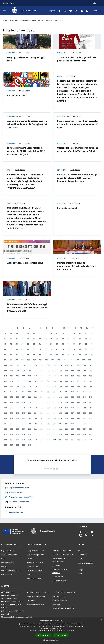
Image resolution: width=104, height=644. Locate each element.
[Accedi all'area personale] (95, 3)
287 (72, 424)
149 (54, 376)
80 (5, 354)
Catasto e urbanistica (35, 571)
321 (5, 440)
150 (60, 376)
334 (85, 440)
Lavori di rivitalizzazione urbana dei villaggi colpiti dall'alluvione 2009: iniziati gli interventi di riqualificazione (77, 178)
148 (48, 376)
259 (85, 413)
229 (85, 402)
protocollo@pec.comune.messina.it (18, 617)
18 (17, 333)
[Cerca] (99, 11)
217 (11, 402)
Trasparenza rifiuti (59, 596)
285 (60, 424)
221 (36, 402)
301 (66, 429)
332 (73, 440)
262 (11, 418)
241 (66, 408)
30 (86, 333)
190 (30, 392)
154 (85, 376)
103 (47, 360)
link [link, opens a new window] (73, 631)
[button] (52, 640)
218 (18, 402)
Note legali (57, 604)
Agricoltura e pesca (60, 581)
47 (92, 339)
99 (22, 360)
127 (11, 370)
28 (74, 333)
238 (48, 408)
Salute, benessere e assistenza (60, 571)
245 (91, 408)
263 (18, 418)
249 (24, 413)
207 (42, 397)
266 (36, 418)
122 (72, 365)
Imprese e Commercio (35, 563)
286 (66, 424)
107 (71, 360)
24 (51, 333)
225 (60, 402)
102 (41, 360)
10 (64, 328)
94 (86, 354)
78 (86, 349)
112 (11, 365)
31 (92, 333)
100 (28, 360)
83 (22, 354)
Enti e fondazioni (8, 563)
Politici (4, 567)
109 (83, 360)
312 (42, 434)
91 (69, 354)
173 (18, 386)
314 (54, 434)
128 (18, 370)
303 (78, 429)
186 (5, 392)
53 (34, 344)
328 (48, 440)
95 (92, 354)
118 (48, 365)
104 (53, 360)
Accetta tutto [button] (43, 635)
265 (30, 418)
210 (60, 397)
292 (11, 429)
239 (54, 408)
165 (60, 381)
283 (48, 424)
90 (63, 354)
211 (66, 397)
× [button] (102, 620)
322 (11, 440)
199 (85, 392)
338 (18, 445)
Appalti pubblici (33, 567)
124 (85, 365)
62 (86, 344)
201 (5, 397)
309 (24, 434)
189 (24, 392)
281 (36, 424)
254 (54, 413)
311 (36, 434)
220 (30, 402)
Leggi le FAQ (32, 600)
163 (48, 381)
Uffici (3, 559)
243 (78, 408)
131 (36, 370)
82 (17, 354)
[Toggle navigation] (4, 10)
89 (57, 354)
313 (48, 434)
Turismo (30, 575)
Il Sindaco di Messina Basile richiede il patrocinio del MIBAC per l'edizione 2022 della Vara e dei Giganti (26, 151)
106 (65, 360)
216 (5, 402)
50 (17, 344)
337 (11, 445)
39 (46, 339)
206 (36, 397)
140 (91, 370)
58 (63, 344)
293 (18, 429)
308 (18, 434)
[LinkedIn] (81, 11)
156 (5, 381)
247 (11, 413)
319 (85, 434)
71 (46, 349)
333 (79, 440)
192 (42, 392)
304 (85, 429)
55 (46, 344)
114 (24, 365)
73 (57, 349)
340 (30, 445)
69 (34, 349)
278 (18, 424)
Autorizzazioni (58, 577)
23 (46, 333)
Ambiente (56, 566)
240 (60, 408)
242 (72, 408)
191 (36, 392)
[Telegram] (86, 11)
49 (11, 344)
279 (24, 424)
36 (28, 339)
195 (60, 392)
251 (36, 413)
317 (72, 434)
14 (87, 328)
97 (11, 360)
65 (11, 349)
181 (66, 386)
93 (80, 354)
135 (60, 370)
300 (60, 429)
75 (69, 349)
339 (24, 445)
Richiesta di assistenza (35, 604)
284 (54, 424)
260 (91, 413)
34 (17, 339)
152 (72, 376)
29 (80, 333)
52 (28, 344)
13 (81, 328)
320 (91, 434)
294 (24, 429)
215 (91, 397)
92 (74, 354)
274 (85, 418)
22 (40, 333)
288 (78, 424)
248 (18, 413)
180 (60, 386)
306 (5, 434)
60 (74, 344)
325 (30, 440)
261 (5, 418)
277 (11, 424)
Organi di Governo (8, 551)
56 (51, 344)
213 (78, 397)
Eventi (80, 574)
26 (63, 333)
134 (54, 370)
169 (85, 381)
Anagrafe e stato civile (35, 551)
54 (40, 344)
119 (54, 365)
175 (30, 386)
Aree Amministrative (9, 555)
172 (11, 386)
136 (66, 370)
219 (24, 402)
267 (42, 418)
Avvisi (59, 76)
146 (36, 376)
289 (85, 424)
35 (22, 339)
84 (28, 354)
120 (60, 365)
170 (91, 381)
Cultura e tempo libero (35, 555)
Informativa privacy (60, 600)
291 (5, 429)
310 (30, 434)
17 (11, 333)
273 (78, 418)
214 (85, 397)
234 (24, 408)
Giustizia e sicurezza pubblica (63, 554)
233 (18, 408)
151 (66, 376)
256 (66, 413)
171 (5, 386)
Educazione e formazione (62, 550)
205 (30, 397)
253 (48, 413)
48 (5, 344)
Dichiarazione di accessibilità (63, 608)
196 (66, 392)
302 (72, 429)
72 (51, 349)
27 (69, 333)
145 (30, 376)
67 (22, 349)
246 (5, 413)
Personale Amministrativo (11, 571)
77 (80, 349)
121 (66, 365)
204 (24, 397)
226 (66, 402)
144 (24, 376)
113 (18, 365)
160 (30, 381)
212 (72, 397)
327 (42, 440)
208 (48, 397)
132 (42, 370)
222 (42, 402)
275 (91, 418)
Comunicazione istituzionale (32, 20)
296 (36, 429)
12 (75, 328)
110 (89, 360)
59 (69, 344)
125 (91, 365)
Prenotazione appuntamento (38, 592)
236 (36, 408)
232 (11, 408)
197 (72, 392)
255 (60, 413)
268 (48, 418)
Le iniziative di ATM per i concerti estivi (25, 263)
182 (72, 386)
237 (42, 408)
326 (36, 440)
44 (74, 339)
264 (24, 418)
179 (54, 386)
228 (78, 402)
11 (70, 328)
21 (34, 333)
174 (24, 386)
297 (42, 429)
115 (30, 365)
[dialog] (52, 631)
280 (30, 424)
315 (60, 434)
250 (30, 413)
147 (42, 376)
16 (5, 333)
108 (77, 360)
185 (91, 386)
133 (48, 370)
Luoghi (81, 570)
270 (60, 418)
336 (5, 445)
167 (72, 381)
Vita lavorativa (32, 559)
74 (63, 349)
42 (63, 339)
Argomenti (14, 20)
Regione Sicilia (9, 3)
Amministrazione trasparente (64, 592)
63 (92, 344)
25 (57, 333)
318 (78, 434)
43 (69, 339)
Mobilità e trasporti (34, 578)
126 (5, 370)
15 (93, 328)
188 (18, 392)
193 (48, 392)
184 (85, 386)
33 (11, 339)
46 (86, 339)
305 (91, 429)
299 (54, 429)
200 (91, 392)
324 (24, 440)
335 (91, 440)
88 (51, 354)
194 (54, 392)
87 (46, 354)
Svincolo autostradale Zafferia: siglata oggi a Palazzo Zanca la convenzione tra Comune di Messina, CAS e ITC (27, 308)
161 (36, 381)
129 (24, 370)
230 (91, 402)
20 (28, 333)
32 (5, 339)
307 (11, 434)
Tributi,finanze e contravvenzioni (59, 560)
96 (5, 360)
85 (34, 354)
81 (11, 354)
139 (85, 370)
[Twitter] (64, 11)
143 (18, 376)
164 (54, 381)
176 (36, 386)
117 (42, 365)
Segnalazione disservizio (36, 596)
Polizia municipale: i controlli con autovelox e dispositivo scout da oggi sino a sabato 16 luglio (78, 124)
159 (24, 381)
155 (91, 376)
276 (5, 424)
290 (91, 424)
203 (18, 397)
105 (59, 360)
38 (40, 339)
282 (42, 424)
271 (66, 418)
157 (11, 381)
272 (72, 418)
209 (54, 397)
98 (17, 360)
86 (40, 354)
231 (5, 408)
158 (18, 381)
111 (5, 365)
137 (72, 370)
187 (11, 392)
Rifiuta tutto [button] (61, 635)
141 (5, 376)
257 (72, 413)
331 (67, 440)
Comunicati (11, 53)
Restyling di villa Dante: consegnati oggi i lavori (26, 59)
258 (78, 413)
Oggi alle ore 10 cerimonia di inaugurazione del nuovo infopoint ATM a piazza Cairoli (78, 149)
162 (42, 381)
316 (66, 434)
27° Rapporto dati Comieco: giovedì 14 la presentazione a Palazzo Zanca (77, 59)
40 (51, 339)
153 (78, 376)
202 (11, 397)
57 (57, 344)
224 (54, 402)
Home (5, 20)
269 (54, 418)
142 (11, 376)
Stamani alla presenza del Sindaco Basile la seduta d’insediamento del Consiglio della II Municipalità (27, 124)
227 (72, 402)
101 (35, 360)
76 (74, 349)
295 (30, 429)
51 (22, 344)
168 (78, 381)
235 (30, 408)
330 (60, 440)
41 (57, 339)
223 (48, 402)
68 (28, 349)
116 (36, 365)
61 (80, 344)
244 (85, 408)
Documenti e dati (8, 575)
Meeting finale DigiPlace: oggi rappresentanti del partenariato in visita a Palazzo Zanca (77, 266)
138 (78, 370)
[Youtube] (70, 11)
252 (42, 413)
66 (17, 349)
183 (78, 386)
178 (48, 386)
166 (66, 381)
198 (78, 392)
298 (48, 429)
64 (5, 349)
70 (40, 349)
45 (80, 339)
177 (42, 386)
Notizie (81, 551)
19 (22, 333)
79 (92, 349)
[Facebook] (59, 11)
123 (78, 365)
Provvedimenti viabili (17, 95)
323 (18, 440)
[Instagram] (75, 11)
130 (30, 370)
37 (34, 339)
